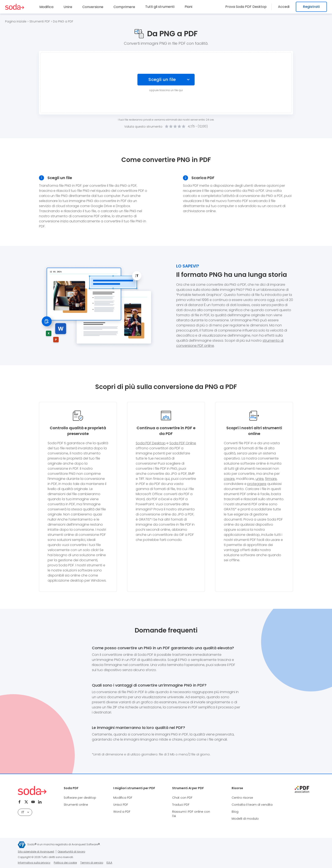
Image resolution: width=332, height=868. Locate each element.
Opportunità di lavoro (71, 852)
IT (25, 812)
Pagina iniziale (16, 21)
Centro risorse (242, 798)
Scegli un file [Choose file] (162, 79)
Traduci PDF (181, 805)
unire (260, 479)
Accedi (285, 7)
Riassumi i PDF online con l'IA (191, 814)
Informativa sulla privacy (34, 863)
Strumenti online (76, 805)
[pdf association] (302, 789)
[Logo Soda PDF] (15, 7)
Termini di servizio (92, 863)
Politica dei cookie (65, 863)
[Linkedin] (40, 802)
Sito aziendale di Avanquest (36, 852)
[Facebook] (19, 802)
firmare (271, 479)
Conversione (93, 7)
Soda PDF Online (183, 443)
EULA (109, 863)
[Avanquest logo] (22, 845)
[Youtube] (33, 802)
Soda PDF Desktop (151, 443)
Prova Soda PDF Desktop (248, 7)
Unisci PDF (121, 805)
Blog (235, 812)
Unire (68, 7)
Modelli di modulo (245, 819)
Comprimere (124, 7)
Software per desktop (80, 798)
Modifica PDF (123, 798)
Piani (188, 7)
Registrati (311, 7)
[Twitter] (26, 802)
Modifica (46, 7)
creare (229, 479)
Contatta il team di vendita (252, 805)
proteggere (257, 484)
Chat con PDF (182, 798)
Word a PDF (122, 812)
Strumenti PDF (40, 21)
